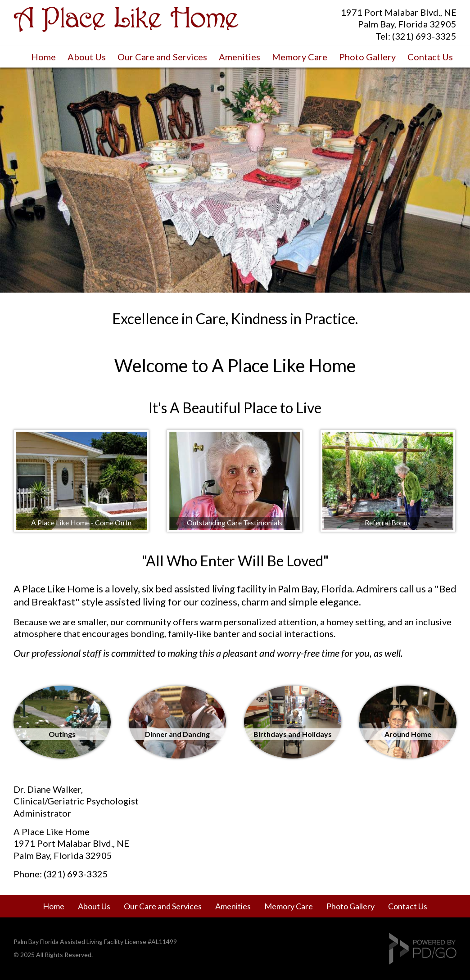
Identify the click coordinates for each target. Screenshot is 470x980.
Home (43, 57)
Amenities (240, 57)
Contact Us (430, 57)
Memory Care (300, 57)
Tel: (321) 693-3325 (416, 36)
